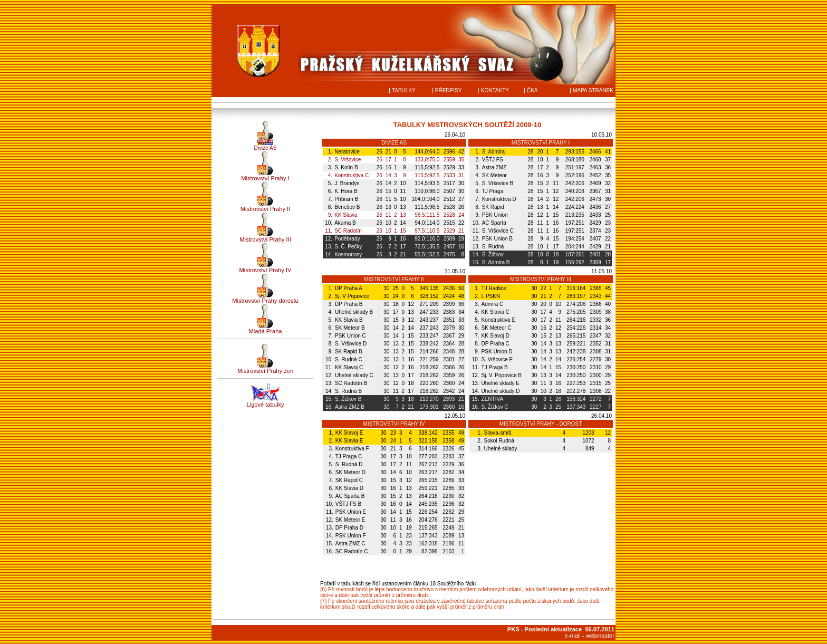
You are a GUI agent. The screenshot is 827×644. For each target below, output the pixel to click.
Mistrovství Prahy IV (266, 270)
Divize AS (266, 148)
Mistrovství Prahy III (265, 239)
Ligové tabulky (265, 405)
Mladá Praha (266, 331)
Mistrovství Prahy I (265, 178)
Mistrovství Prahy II (265, 209)
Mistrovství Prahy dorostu (265, 301)
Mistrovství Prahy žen (265, 371)
